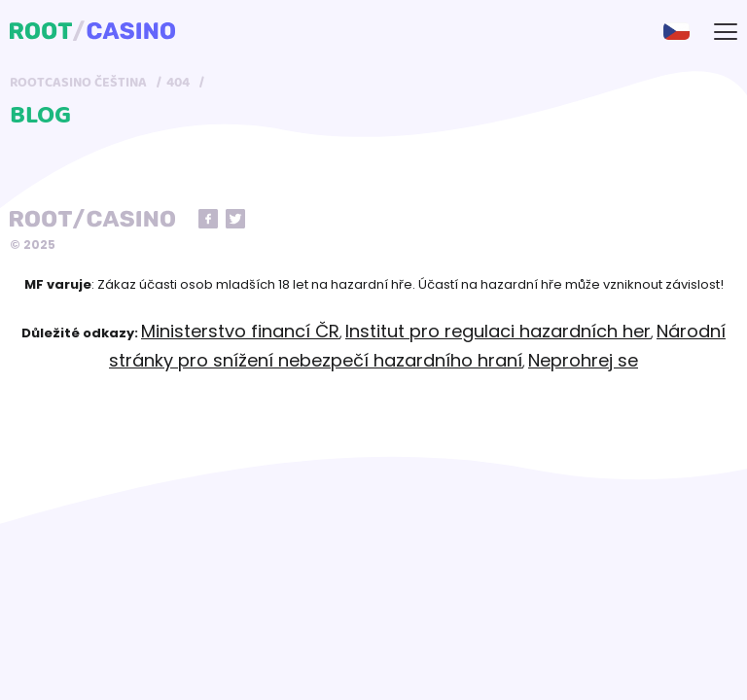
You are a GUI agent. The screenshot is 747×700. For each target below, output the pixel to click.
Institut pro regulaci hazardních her (498, 331)
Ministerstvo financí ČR (240, 331)
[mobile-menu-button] (726, 31)
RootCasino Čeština (78, 83)
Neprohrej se (583, 360)
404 (178, 83)
